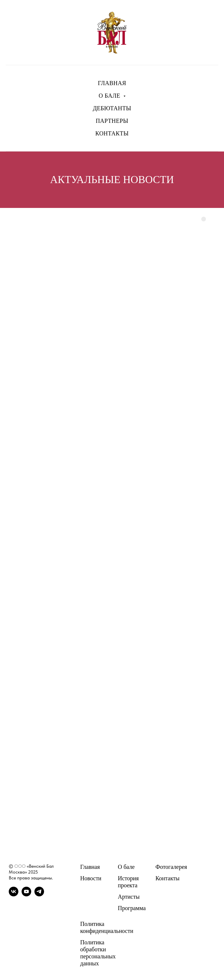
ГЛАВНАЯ (112, 83)
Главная (90, 867)
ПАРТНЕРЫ (112, 121)
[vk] (14, 895)
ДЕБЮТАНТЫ (112, 108)
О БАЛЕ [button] (110, 96)
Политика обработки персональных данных (98, 953)
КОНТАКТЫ (112, 133)
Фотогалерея (171, 867)
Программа (132, 908)
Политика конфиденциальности (107, 927)
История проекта (128, 882)
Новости (91, 878)
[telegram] (39, 895)
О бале (126, 867)
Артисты (129, 897)
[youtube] (26, 895)
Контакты (168, 878)
